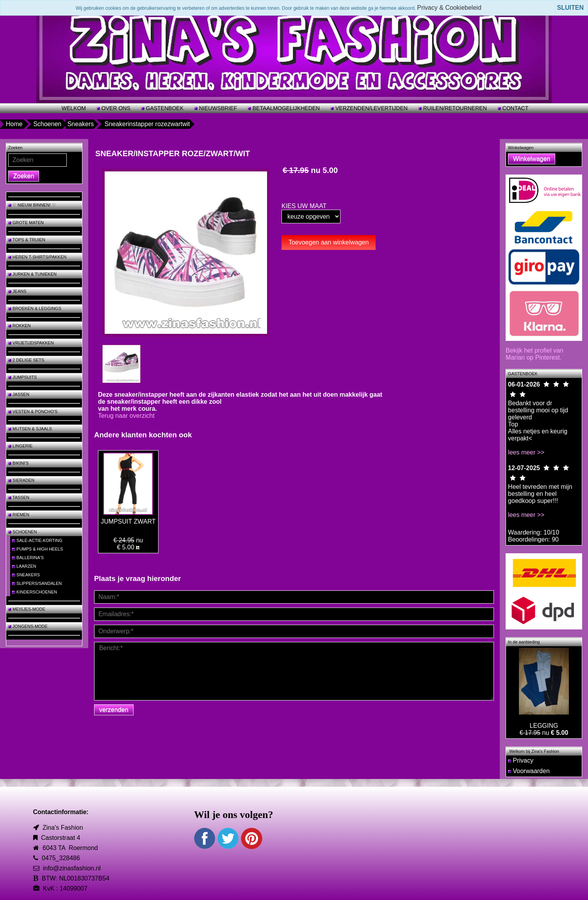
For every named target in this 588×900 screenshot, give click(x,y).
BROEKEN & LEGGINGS (35, 308)
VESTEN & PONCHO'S (33, 412)
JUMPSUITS (22, 377)
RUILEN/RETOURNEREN (454, 108)
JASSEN (19, 394)
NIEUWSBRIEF (217, 108)
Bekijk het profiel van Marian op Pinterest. (535, 354)
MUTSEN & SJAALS (30, 429)
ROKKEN (20, 326)
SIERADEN (21, 480)
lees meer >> (526, 452)
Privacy (521, 760)
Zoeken (24, 176)
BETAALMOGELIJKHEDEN (285, 108)
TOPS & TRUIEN (27, 240)
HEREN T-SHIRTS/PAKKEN (37, 257)
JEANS (17, 291)
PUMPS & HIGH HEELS (37, 549)
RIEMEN (19, 515)
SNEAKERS (26, 575)
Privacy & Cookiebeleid (449, 8)
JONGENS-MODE (28, 626)
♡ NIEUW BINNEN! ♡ (32, 205)
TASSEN (19, 497)
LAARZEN (24, 566)
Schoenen (47, 124)
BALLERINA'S (28, 558)
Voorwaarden (529, 771)
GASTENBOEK (164, 108)
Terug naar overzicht (126, 416)
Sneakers (81, 124)
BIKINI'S (18, 463)
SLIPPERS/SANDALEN (37, 583)
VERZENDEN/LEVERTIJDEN (371, 108)
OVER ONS (115, 108)
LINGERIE (20, 446)
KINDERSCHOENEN (35, 592)
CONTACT (515, 108)
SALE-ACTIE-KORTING (37, 540)
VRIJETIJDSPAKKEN (31, 343)
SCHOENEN (22, 532)
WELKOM (74, 108)
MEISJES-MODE (27, 609)
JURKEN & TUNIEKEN (32, 274)
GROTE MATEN (26, 223)
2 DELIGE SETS (26, 360)
